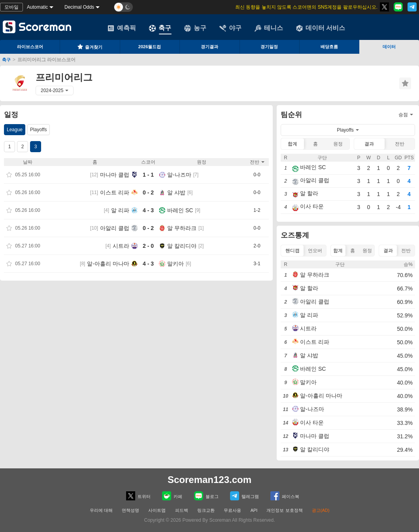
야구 (230, 28)
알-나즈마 (179, 175)
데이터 (389, 47)
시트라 (121, 246)
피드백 (182, 510)
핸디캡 (293, 251)
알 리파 (120, 210)
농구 (195, 28)
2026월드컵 (150, 47)
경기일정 (269, 47)
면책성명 (130, 510)
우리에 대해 (101, 510)
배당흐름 (329, 47)
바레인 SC (180, 210)
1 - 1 (148, 175)
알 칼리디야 (182, 246)
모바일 (11, 7)
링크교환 (206, 510)
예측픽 (122, 28)
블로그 (206, 496)
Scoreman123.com (209, 480)
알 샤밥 (176, 192)
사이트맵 (157, 510)
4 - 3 (148, 210)
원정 (338, 144)
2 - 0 (148, 246)
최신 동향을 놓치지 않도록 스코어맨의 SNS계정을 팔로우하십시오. (306, 7)
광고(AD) (321, 510)
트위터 (138, 496)
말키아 (176, 264)
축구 (160, 28)
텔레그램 (244, 496)
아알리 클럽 (115, 228)
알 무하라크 (182, 228)
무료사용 (232, 510)
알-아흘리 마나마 (108, 264)
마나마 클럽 (115, 175)
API (255, 510)
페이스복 (285, 496)
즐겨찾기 (90, 47)
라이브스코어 (30, 47)
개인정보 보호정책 (284, 510)
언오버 (315, 251)
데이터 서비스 (321, 28)
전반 (400, 144)
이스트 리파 (115, 192)
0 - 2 (148, 192)
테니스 (269, 28)
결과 (369, 144)
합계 (293, 144)
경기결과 (209, 47)
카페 (172, 496)
